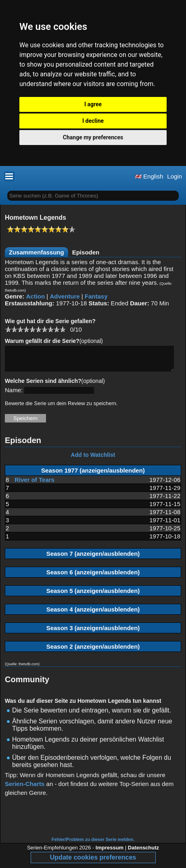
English (149, 176)
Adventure (65, 296)
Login (175, 176)
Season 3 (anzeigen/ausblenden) (93, 633)
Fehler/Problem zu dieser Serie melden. (93, 844)
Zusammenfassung (37, 252)
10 (62, 329)
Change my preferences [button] (93, 137)
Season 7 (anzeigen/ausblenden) (93, 558)
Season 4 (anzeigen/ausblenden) (93, 614)
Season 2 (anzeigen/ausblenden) (93, 651)
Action (36, 296)
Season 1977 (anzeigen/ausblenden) (93, 475)
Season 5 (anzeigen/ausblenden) (93, 596)
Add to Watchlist (93, 460)
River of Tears (34, 484)
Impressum (110, 852)
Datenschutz (143, 852)
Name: (14, 395)
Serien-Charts (25, 789)
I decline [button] (93, 121)
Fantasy (96, 296)
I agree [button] (93, 104)
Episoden (86, 252)
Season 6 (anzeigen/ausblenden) (93, 577)
